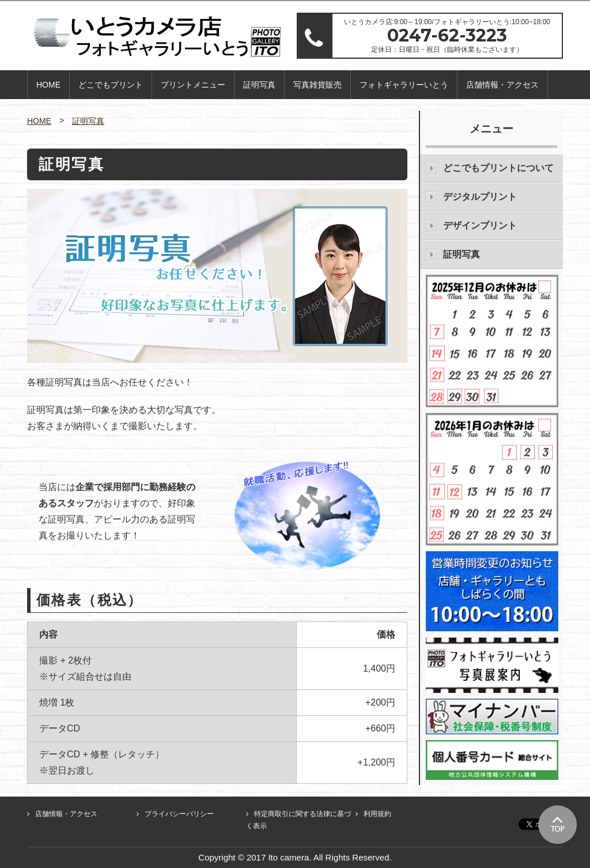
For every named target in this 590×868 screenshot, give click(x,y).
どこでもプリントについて (498, 168)
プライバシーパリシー (179, 814)
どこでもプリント (111, 85)
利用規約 (377, 814)
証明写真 (259, 85)
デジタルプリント (480, 197)
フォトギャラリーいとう (404, 85)
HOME (48, 85)
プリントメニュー (193, 85)
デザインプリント (480, 225)
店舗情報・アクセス (502, 85)
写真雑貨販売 (317, 85)
